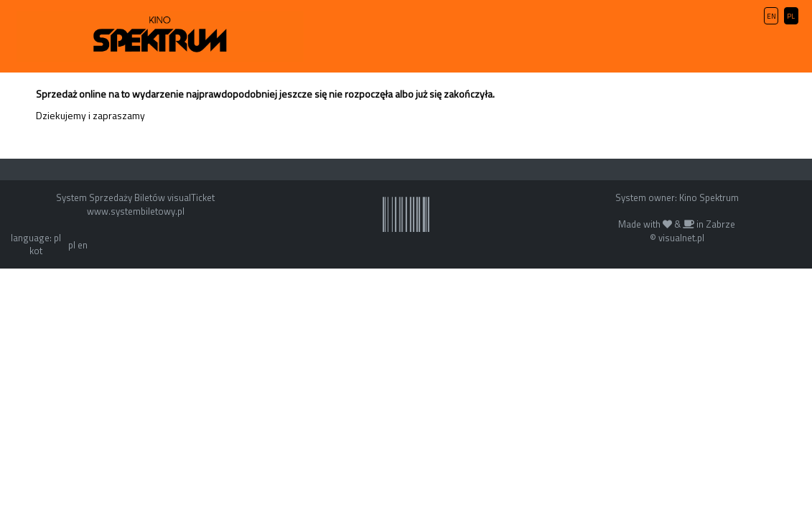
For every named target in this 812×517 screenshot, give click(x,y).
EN (771, 16)
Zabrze (720, 224)
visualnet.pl (681, 238)
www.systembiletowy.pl (136, 211)
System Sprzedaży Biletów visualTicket (135, 197)
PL (791, 16)
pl (72, 245)
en (83, 245)
